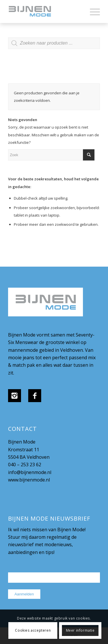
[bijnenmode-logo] (45, 12)
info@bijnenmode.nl (30, 472)
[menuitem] (92, 12)
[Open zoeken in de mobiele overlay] (54, 46)
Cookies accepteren (33, 630)
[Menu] (92, 12)
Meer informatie (80, 630)
